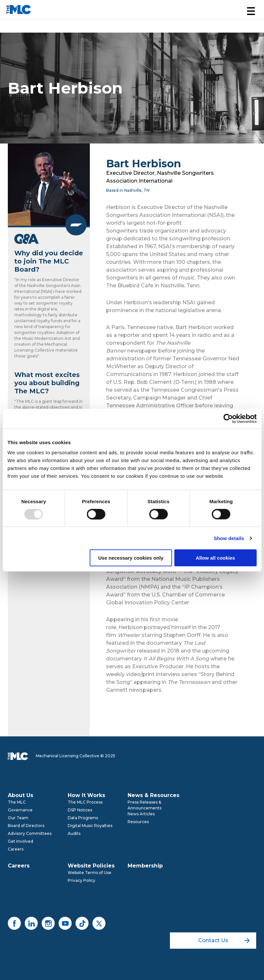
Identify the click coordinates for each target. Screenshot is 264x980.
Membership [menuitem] (145, 866)
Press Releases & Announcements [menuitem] (145, 805)
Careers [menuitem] (16, 849)
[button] (251, 11)
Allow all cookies (215, 558)
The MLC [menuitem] (17, 802)
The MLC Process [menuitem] (85, 802)
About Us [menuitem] (21, 795)
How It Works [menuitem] (86, 795)
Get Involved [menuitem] (21, 841)
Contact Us (224, 940)
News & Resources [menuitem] (153, 795)
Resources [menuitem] (138, 822)
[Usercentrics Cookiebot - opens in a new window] (228, 418)
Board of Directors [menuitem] (26, 826)
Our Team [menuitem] (18, 818)
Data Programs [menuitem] (83, 818)
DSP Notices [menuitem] (80, 810)
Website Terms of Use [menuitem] (90, 873)
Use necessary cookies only (131, 558)
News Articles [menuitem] (141, 814)
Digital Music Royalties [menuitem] (90, 826)
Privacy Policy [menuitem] (82, 880)
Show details (229, 538)
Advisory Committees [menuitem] (30, 833)
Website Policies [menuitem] (91, 866)
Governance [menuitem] (20, 810)
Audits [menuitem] (74, 833)
